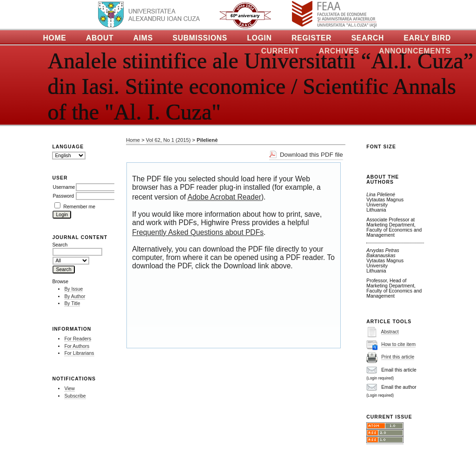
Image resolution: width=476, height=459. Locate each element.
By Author (75, 296)
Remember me (79, 207)
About (100, 38)
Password (63, 196)
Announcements (415, 51)
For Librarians (79, 353)
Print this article (398, 357)
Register (311, 38)
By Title (72, 303)
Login (259, 38)
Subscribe (75, 396)
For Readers (78, 339)
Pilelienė (207, 140)
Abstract (390, 332)
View (69, 389)
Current (280, 51)
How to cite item (398, 344)
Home (55, 38)
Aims (143, 38)
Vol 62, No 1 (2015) (168, 140)
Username (64, 187)
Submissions (200, 38)
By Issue (73, 289)
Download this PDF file (311, 155)
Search (368, 38)
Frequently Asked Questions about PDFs (198, 232)
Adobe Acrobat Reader (224, 197)
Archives (339, 51)
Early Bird (427, 38)
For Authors (77, 346)
